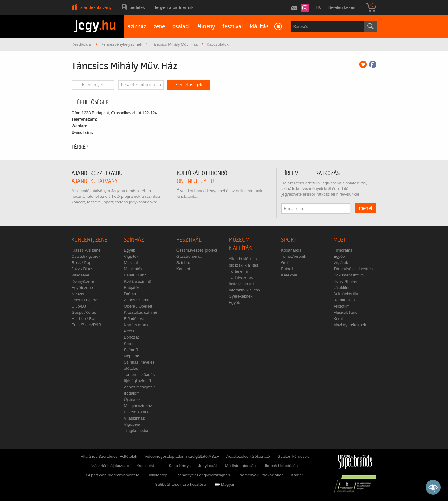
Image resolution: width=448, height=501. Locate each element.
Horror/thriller (345, 281)
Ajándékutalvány (96, 7)
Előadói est (134, 319)
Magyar (224, 484)
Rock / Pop (82, 263)
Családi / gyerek (86, 256)
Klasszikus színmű (140, 312)
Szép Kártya (180, 466)
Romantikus (344, 300)
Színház (134, 240)
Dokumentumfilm (349, 275)
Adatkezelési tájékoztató (248, 456)
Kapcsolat (145, 466)
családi (181, 27)
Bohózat (131, 337)
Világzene (80, 275)
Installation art (241, 284)
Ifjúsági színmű (137, 381)
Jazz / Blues (82, 269)
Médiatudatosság (240, 466)
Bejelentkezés (342, 7)
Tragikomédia (136, 431)
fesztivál (233, 27)
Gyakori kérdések (293, 456)
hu (319, 7)
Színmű (131, 350)
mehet (366, 208)
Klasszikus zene (86, 250)
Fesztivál (189, 240)
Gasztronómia (189, 256)
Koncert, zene (90, 240)
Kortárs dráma (137, 325)
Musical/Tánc (345, 312)
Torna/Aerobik (293, 256)
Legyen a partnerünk (174, 7)
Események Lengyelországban (203, 475)
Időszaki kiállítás (243, 265)
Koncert (183, 269)
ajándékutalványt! (97, 181)
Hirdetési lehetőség (280, 466)
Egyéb (130, 250)
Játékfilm (341, 288)
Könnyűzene (83, 281)
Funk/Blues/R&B (86, 325)
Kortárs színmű (137, 281)
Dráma (130, 294)
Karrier (297, 475)
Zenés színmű (137, 300)
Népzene (80, 294)
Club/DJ (79, 306)
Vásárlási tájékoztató (110, 466)
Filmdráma (343, 250)
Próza (129, 331)
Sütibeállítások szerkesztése (180, 484)
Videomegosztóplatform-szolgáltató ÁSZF (182, 456)
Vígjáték (131, 256)
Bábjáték (132, 288)
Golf (285, 263)
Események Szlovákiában (261, 475)
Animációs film (347, 294)
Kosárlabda (291, 250)
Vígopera (132, 424)
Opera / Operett (86, 300)
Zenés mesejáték (139, 387)
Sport (289, 240)
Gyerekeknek (241, 296)
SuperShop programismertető (113, 475)
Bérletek (137, 7)
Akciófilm (342, 306)
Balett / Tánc (135, 275)
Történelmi (238, 271)
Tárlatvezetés (241, 278)
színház (137, 27)
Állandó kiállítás (243, 259)
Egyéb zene (82, 288)
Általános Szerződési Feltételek (109, 456)
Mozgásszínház (138, 406)
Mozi (339, 240)
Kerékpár (289, 275)
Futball (287, 269)
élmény (206, 27)
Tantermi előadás (139, 375)
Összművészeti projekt (197, 250)
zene (159, 27)
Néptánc (131, 356)
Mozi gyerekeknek (350, 325)
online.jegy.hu (195, 181)
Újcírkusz (132, 399)
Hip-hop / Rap (84, 319)
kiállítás (259, 27)
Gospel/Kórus (84, 312)
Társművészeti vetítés (353, 269)
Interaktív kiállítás (244, 290)
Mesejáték (133, 269)
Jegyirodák (208, 466)
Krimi (128, 343)
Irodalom (132, 393)
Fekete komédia (138, 412)
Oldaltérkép (157, 475)
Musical (131, 263)
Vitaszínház (134, 418)
